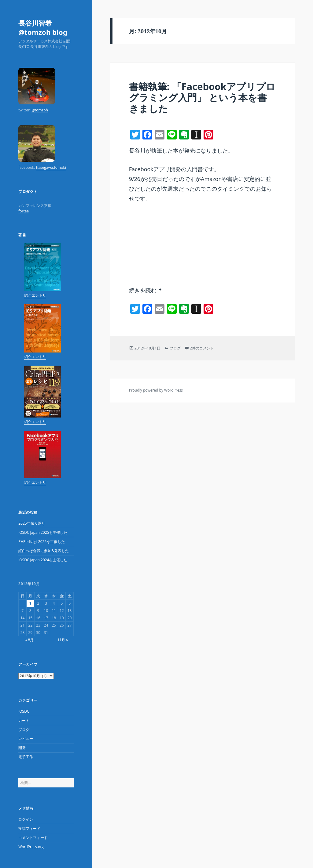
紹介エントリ (35, 295)
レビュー (26, 738)
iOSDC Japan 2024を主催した (43, 560)
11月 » (63, 640)
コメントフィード (33, 838)
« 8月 (29, 640)
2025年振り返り (32, 523)
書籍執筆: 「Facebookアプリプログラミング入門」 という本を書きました (202, 97)
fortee (24, 211)
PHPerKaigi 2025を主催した (42, 542)
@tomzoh (40, 110)
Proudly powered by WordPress (156, 390)
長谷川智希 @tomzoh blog (43, 27)
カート (24, 720)
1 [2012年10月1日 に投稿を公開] (30, 603)
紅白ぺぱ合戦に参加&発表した (44, 551)
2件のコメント (202, 348)
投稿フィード (29, 828)
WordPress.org (31, 847)
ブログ (24, 730)
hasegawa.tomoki (51, 167)
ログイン (26, 819)
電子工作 (26, 757)
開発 (22, 748)
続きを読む (146, 290)
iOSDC (24, 711)
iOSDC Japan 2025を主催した (43, 532)
